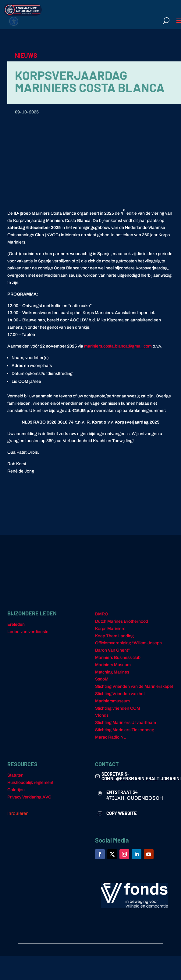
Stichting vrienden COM (118, 708)
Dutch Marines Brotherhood (122, 621)
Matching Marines (112, 672)
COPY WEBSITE (122, 813)
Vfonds (102, 715)
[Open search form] (166, 21)
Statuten (15, 775)
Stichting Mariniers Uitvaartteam (126, 723)
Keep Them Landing (114, 636)
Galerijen (16, 790)
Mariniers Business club (118, 658)
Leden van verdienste (28, 632)
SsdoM (102, 679)
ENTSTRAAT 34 (122, 792)
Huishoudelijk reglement (30, 783)
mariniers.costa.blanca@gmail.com (118, 346)
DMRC (101, 614)
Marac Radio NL (110, 737)
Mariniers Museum (113, 665)
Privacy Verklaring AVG (29, 797)
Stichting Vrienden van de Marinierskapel (134, 686)
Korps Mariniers (110, 629)
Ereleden (16, 624)
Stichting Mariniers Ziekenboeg (125, 730)
